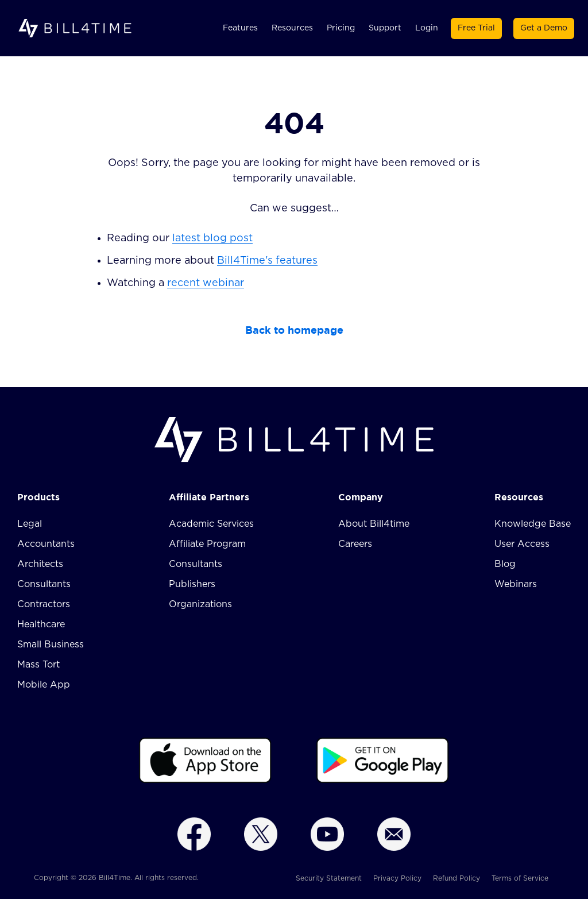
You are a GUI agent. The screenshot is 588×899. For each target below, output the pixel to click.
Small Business (51, 645)
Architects (40, 564)
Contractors (44, 604)
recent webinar (206, 283)
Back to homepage (294, 330)
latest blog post (212, 238)
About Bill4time (374, 524)
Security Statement (329, 878)
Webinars (516, 584)
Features (240, 28)
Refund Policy (457, 878)
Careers (355, 544)
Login (427, 28)
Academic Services (211, 524)
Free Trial (476, 28)
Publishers (192, 584)
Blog (505, 564)
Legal (30, 524)
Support (385, 28)
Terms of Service (520, 878)
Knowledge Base (533, 524)
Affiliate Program (207, 544)
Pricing (341, 28)
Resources (292, 28)
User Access (522, 544)
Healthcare (41, 624)
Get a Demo (544, 28)
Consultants (44, 584)
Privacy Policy (397, 878)
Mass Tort (38, 665)
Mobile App (44, 685)
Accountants (46, 544)
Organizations (200, 604)
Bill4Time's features (267, 261)
